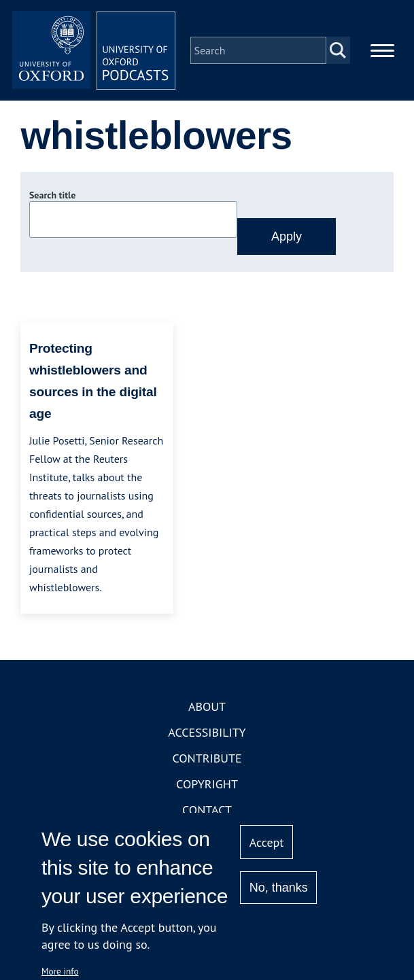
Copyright (207, 784)
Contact (207, 810)
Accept (267, 842)
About (207, 706)
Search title (52, 195)
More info (60, 971)
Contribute (207, 758)
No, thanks (279, 888)
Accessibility (207, 732)
